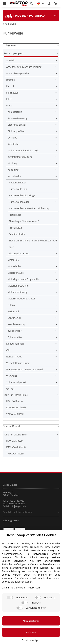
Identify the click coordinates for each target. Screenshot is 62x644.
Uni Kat (10, 389)
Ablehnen (31, 632)
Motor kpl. (13, 260)
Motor (10, 106)
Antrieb (10, 60)
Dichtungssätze (16, 131)
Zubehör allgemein (17, 382)
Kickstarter (14, 144)
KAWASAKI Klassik (16, 407)
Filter (9, 99)
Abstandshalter (17, 183)
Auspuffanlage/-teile (18, 73)
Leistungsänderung (18, 253)
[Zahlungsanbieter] (20, 608)
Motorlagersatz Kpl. (18, 286)
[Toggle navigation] (4, 2)
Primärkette (15, 228)
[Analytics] (24, 603)
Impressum (34, 588)
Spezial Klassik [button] (12, 426)
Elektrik (10, 86)
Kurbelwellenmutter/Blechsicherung (29, 208)
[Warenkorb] (56, 4)
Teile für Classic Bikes (16, 395)
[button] (31, 4)
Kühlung (12, 163)
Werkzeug (12, 376)
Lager (11, 247)
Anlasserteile (15, 112)
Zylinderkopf (15, 331)
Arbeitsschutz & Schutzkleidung (24, 67)
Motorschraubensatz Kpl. (22, 299)
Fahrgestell (12, 93)
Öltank (11, 305)
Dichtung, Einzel (17, 125)
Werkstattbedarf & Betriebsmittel (25, 369)
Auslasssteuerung (18, 118)
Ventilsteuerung (16, 324)
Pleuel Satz (15, 215)
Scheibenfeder (17, 234)
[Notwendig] (10, 597)
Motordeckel (14, 266)
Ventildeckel (14, 318)
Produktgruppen (13, 53)
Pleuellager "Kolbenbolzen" (24, 221)
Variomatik (13, 311)
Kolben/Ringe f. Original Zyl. (23, 150)
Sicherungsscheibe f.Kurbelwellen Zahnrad (33, 241)
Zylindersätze (15, 337)
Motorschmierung (18, 292)
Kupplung (13, 170)
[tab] (31, 16)
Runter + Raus (14, 357)
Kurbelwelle (14, 176)
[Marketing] (38, 597)
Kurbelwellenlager (19, 202)
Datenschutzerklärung (14, 588)
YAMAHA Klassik (15, 414)
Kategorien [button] (9, 45)
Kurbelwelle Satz (18, 189)
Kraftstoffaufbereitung (20, 157)
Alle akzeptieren (31, 621)
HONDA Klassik (15, 401)
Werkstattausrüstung (18, 363)
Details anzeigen (31, 640)
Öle (8, 350)
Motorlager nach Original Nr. (24, 279)
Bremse (10, 80)
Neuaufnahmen (15, 344)
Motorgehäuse (16, 273)
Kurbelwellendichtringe (22, 195)
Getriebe (12, 138)
